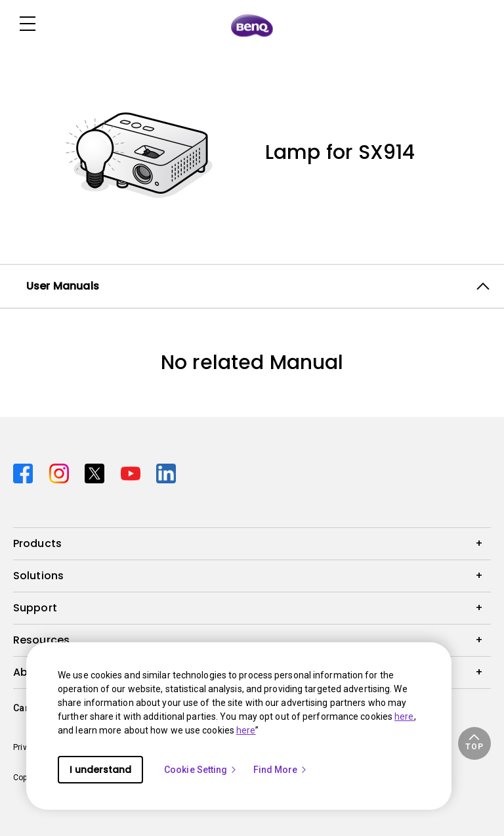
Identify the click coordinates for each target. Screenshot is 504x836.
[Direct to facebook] (26, 472)
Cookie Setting (201, 770)
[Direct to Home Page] (252, 25)
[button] (474, 743)
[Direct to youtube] (134, 472)
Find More (281, 770)
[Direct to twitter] (97, 472)
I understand (100, 770)
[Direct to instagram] (62, 472)
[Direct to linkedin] (166, 472)
